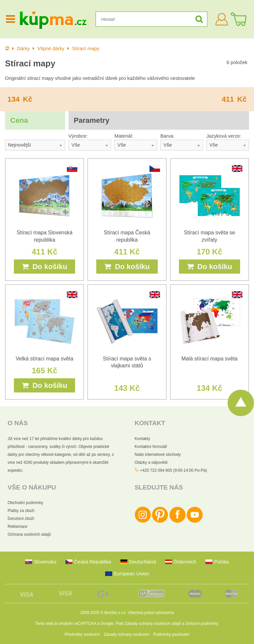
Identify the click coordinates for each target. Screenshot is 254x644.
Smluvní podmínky (202, 624)
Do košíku (44, 267)
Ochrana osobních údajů (29, 534)
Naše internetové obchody (158, 455)
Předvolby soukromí (82, 634)
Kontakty (142, 439)
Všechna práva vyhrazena (151, 613)
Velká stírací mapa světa (45, 359)
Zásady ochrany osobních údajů (153, 624)
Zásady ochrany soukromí (127, 634)
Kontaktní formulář (151, 447)
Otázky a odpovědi (151, 462)
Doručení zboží (21, 519)
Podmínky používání (171, 634)
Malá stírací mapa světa (209, 359)
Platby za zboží (21, 511)
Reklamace (18, 526)
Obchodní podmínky (25, 503)
